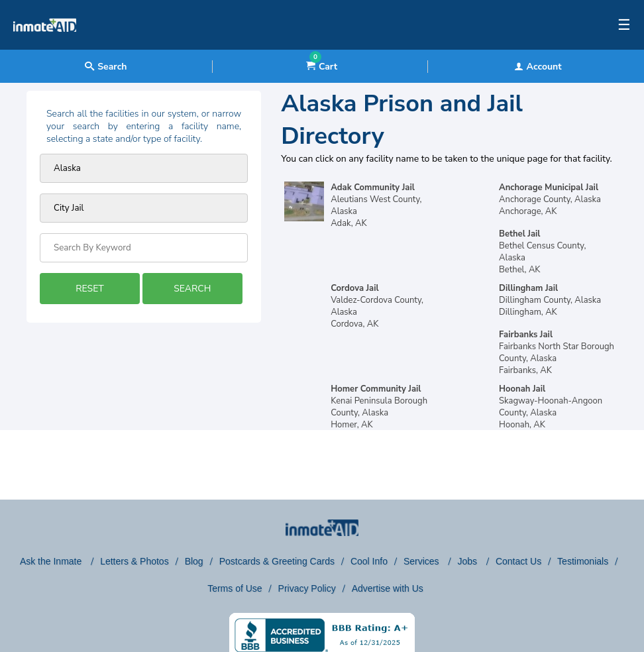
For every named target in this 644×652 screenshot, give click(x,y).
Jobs (468, 561)
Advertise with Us (388, 588)
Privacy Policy (307, 588)
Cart (322, 67)
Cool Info (369, 561)
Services (423, 561)
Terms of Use (235, 588)
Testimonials (583, 561)
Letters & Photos (134, 561)
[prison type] (144, 208)
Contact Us (518, 561)
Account (538, 67)
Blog (194, 561)
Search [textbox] (106, 67)
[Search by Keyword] (144, 248)
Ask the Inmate (52, 561)
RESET (89, 289)
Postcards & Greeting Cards (277, 561)
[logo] (45, 46)
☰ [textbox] (624, 25)
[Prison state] (144, 168)
